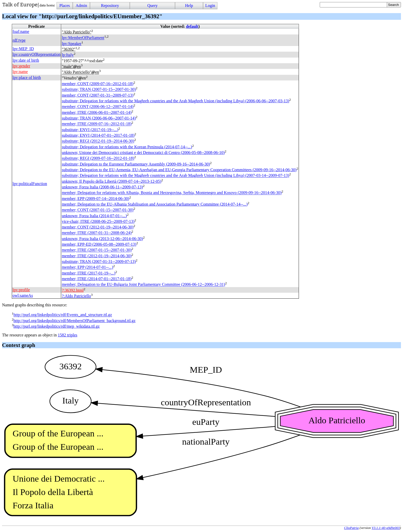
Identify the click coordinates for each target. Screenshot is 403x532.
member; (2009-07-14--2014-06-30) (95, 199)
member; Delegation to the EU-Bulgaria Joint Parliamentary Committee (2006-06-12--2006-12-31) (143, 285)
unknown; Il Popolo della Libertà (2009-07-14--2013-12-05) (111, 181)
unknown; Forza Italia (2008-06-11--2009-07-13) (102, 187)
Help (189, 6)
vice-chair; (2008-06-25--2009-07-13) (98, 221)
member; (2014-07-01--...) (87, 267)
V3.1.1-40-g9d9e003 (386, 528)
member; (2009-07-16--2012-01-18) (98, 84)
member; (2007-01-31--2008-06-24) (97, 233)
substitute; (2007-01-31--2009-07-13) (99, 262)
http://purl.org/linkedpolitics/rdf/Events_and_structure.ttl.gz (63, 315)
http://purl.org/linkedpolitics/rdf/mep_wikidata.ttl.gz (56, 326)
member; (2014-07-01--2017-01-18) (97, 279)
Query (152, 6)
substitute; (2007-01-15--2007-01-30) (99, 90)
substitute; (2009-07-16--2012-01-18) (98, 158)
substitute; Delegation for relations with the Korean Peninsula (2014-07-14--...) (127, 147)
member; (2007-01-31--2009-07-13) (98, 95)
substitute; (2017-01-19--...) (90, 130)
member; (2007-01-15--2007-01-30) (98, 210)
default (192, 26)
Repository (110, 6)
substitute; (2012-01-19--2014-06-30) (98, 141)
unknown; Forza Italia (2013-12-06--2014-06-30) (102, 239)
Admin (81, 6)
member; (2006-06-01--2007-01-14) (97, 112)
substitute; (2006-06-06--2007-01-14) (99, 118)
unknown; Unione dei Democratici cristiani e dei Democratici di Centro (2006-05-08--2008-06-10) (143, 153)
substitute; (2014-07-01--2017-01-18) (98, 135)
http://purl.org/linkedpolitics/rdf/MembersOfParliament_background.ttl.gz (74, 321)
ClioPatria (351, 528)
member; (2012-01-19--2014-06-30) (98, 227)
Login (210, 6)
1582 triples (68, 335)
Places (65, 6)
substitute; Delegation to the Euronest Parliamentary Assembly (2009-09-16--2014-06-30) (136, 164)
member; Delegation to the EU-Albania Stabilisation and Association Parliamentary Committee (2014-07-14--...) (155, 204)
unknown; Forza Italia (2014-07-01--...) (94, 216)
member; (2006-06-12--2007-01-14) (98, 107)
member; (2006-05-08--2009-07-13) (99, 244)
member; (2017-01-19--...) (88, 273)
